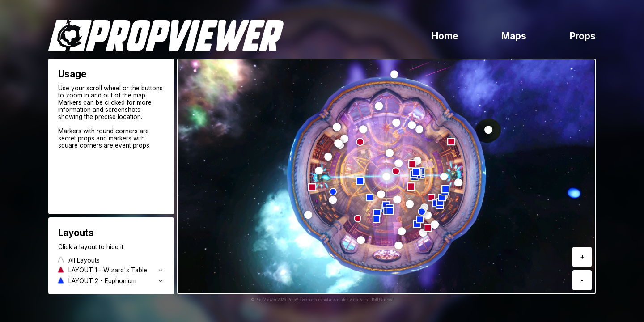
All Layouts (84, 260)
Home (445, 36)
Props (583, 36)
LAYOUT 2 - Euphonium (102, 281)
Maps (514, 36)
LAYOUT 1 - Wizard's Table (108, 270)
